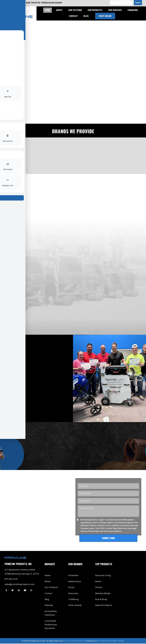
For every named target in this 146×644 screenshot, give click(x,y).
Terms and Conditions (112, 531)
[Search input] (121, 3)
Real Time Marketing (105, 641)
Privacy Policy (94, 531)
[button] (137, 3)
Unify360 (120, 641)
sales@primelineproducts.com (20, 585)
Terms (68, 641)
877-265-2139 (11, 579)
